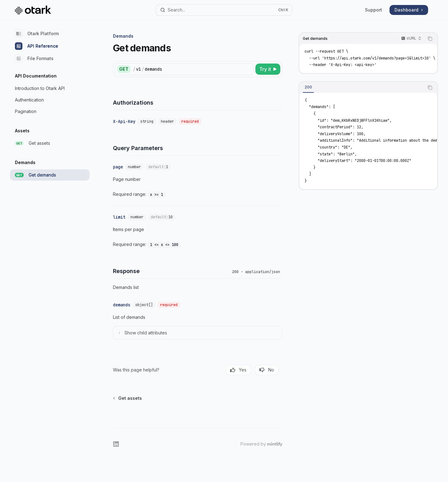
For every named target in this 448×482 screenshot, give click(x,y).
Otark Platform (37, 34)
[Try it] (268, 69)
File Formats (34, 59)
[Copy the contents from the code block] (430, 39)
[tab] (308, 87)
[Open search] (224, 10)
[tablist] (362, 87)
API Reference (37, 46)
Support (373, 10)
